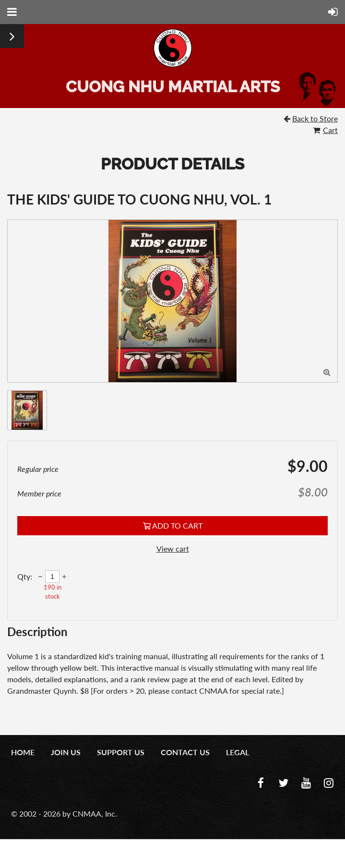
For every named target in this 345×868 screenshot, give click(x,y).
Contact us (185, 752)
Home (23, 752)
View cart (173, 549)
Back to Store (315, 118)
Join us (66, 752)
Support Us (121, 752)
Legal (238, 752)
